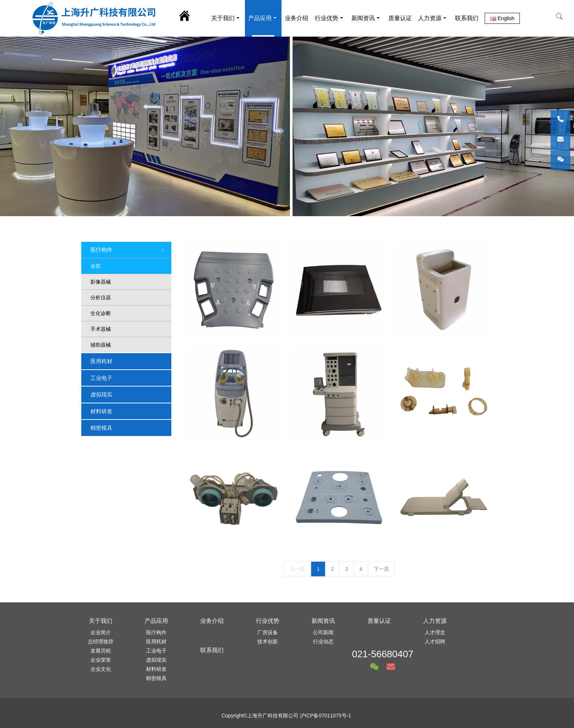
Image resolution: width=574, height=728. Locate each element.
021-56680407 (383, 654)
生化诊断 (101, 313)
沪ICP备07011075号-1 (325, 716)
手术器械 (101, 329)
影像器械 (101, 282)
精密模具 (101, 428)
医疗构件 (128, 250)
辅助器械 (101, 345)
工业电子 (101, 378)
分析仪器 (101, 298)
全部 (96, 266)
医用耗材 (101, 361)
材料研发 (101, 411)
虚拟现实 (101, 394)
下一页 (381, 569)
